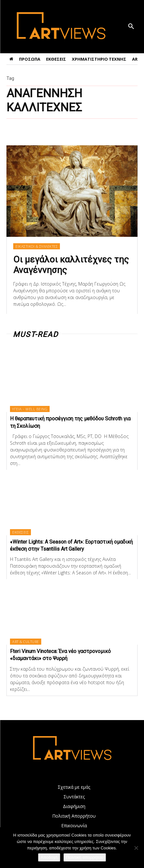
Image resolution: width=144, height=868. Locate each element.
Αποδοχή (49, 857)
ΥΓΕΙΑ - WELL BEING (30, 409)
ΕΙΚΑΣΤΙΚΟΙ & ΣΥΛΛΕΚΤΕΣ (37, 246)
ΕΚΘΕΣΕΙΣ (20, 532)
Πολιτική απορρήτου (85, 857)
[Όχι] (136, 848)
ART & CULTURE (26, 642)
